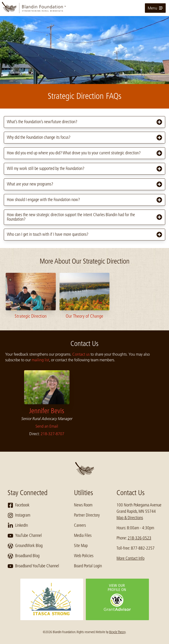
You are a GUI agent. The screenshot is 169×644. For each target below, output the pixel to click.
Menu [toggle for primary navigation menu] (155, 8)
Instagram (19, 515)
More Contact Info (130, 558)
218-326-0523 (139, 538)
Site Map (81, 546)
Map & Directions (130, 518)
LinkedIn (18, 526)
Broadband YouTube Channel (33, 566)
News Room (83, 505)
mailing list (40, 360)
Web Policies (84, 556)
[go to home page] (84, 8)
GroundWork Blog (25, 546)
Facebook (19, 505)
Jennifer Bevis (47, 411)
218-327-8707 (52, 434)
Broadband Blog (24, 556)
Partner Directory (87, 515)
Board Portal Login (88, 566)
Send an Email (47, 426)
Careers (80, 525)
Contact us (81, 354)
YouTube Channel (25, 536)
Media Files (83, 535)
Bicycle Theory (117, 632)
